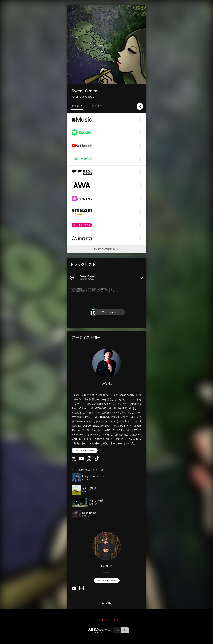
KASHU (107, 383)
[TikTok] (97, 460)
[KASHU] (107, 363)
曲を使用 (97, 106)
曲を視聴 (77, 106)
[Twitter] (74, 460)
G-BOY (107, 566)
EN (117, 630)
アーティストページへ (85, 450)
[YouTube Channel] (81, 459)
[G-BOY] (107, 546)
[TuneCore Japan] (99, 632)
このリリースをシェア (107, 620)
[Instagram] (89, 460)
